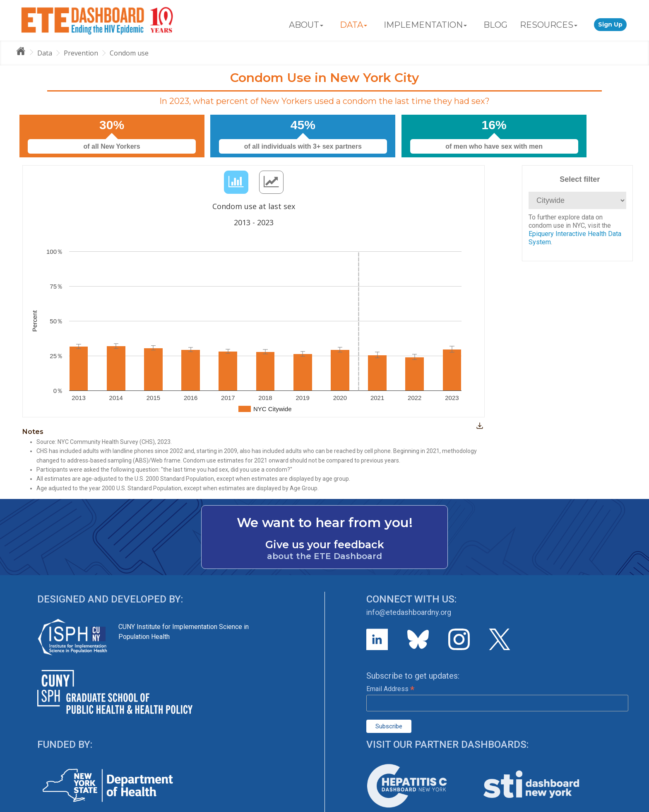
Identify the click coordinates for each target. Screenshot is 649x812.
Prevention (81, 53)
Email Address (390, 689)
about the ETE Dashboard (324, 556)
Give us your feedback (325, 545)
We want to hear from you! (325, 523)
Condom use (129, 53)
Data (45, 53)
